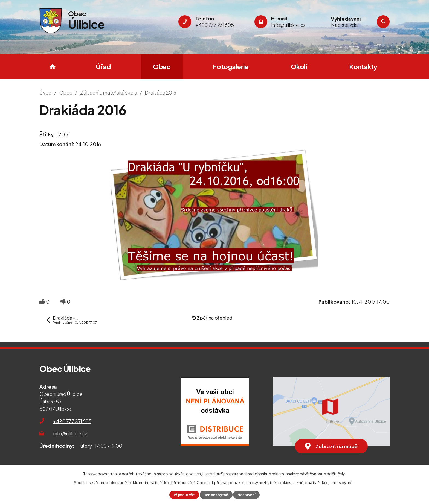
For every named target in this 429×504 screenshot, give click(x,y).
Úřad (103, 66)
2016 (64, 134)
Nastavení (246, 495)
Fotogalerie (231, 66)
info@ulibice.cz (70, 433)
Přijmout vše (184, 495)
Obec (162, 66)
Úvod (53, 67)
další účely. (336, 474)
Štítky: (48, 134)
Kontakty (363, 66)
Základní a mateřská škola (109, 93)
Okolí (299, 66)
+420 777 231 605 (72, 421)
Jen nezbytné (216, 495)
